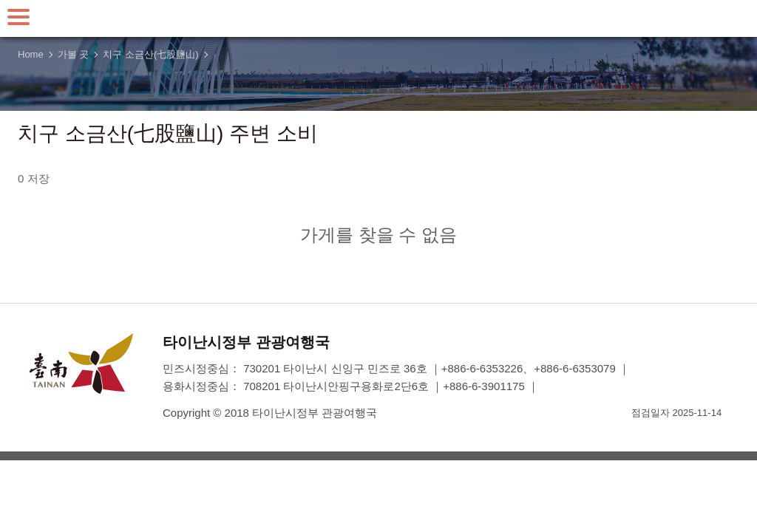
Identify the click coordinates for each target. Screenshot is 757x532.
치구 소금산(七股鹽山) (150, 54)
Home (31, 54)
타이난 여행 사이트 (378, 18)
